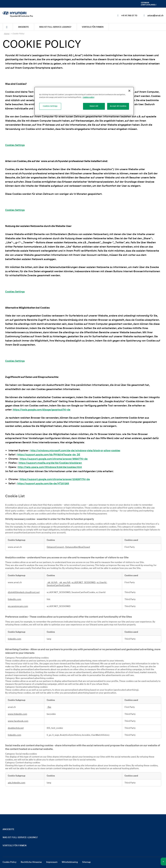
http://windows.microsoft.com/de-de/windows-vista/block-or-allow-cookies (75, 451)
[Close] (129, 91)
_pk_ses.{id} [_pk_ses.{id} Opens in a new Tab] (65, 583)
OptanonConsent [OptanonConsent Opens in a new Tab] (55, 547)
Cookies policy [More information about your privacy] (89, 97)
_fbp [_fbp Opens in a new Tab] (49, 707)
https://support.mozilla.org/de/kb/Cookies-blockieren (50, 463)
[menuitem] (8, 27)
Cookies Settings (15, 145)
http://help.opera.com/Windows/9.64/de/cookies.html (50, 467)
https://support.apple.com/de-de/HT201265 (43, 484)
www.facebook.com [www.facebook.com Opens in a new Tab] (18, 721)
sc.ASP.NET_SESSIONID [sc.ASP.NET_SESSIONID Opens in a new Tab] (84, 583)
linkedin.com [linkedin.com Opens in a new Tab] (14, 599)
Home (7, 34)
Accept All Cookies (118, 106)
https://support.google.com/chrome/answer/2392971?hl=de (55, 479)
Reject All (94, 106)
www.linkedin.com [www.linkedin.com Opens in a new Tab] (17, 714)
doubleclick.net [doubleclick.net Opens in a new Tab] (16, 728)
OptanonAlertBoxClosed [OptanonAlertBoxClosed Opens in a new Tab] (77, 547)
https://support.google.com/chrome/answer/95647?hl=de (54, 459)
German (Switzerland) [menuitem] (149, 4)
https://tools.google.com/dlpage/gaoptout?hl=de (42, 410)
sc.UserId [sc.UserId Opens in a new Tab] (102, 583)
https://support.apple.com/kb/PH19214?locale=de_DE (49, 455)
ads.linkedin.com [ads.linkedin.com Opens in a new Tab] (16, 783)
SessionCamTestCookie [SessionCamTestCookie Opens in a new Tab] (58, 585)
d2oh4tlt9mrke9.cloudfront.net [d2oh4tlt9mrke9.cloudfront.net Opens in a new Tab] (24, 592)
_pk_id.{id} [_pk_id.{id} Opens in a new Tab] (52, 583)
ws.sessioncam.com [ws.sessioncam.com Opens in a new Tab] (18, 606)
